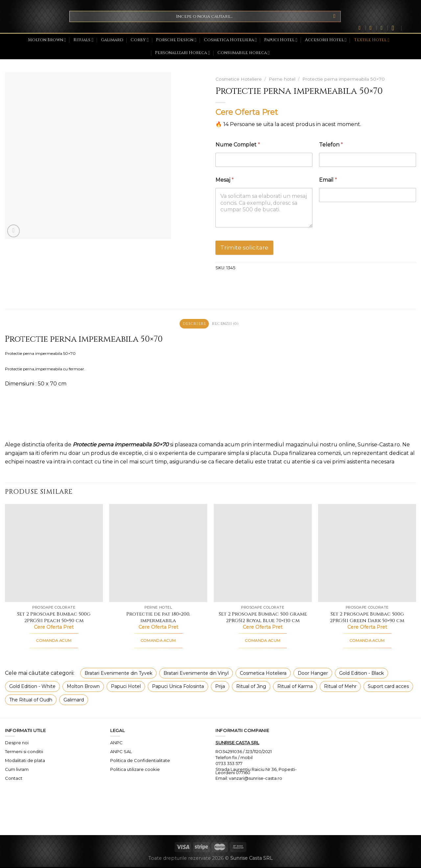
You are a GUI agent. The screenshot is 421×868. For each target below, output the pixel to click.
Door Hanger (313, 674)
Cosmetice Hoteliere (239, 79)
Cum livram (17, 770)
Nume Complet (238, 145)
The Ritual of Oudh (31, 700)
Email (328, 180)
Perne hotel (282, 79)
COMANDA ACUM (54, 642)
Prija (220, 687)
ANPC (116, 744)
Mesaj (225, 180)
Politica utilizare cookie (135, 770)
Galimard (112, 40)
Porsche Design (176, 40)
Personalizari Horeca (182, 53)
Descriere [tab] (193, 324)
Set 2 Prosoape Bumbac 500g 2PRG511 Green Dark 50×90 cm (367, 618)
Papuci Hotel (281, 40)
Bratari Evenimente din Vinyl (196, 674)
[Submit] (334, 16)
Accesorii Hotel (326, 40)
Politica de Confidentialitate (140, 761)
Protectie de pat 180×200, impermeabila (158, 618)
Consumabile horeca (244, 53)
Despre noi (17, 744)
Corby (140, 40)
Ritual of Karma (295, 687)
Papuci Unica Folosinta (178, 687)
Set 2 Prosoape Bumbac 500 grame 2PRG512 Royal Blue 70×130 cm (263, 618)
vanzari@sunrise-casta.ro (256, 779)
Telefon (331, 145)
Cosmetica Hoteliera (230, 40)
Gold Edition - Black (361, 674)
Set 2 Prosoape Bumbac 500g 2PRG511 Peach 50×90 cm (54, 618)
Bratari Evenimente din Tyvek (118, 674)
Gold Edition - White (32, 687)
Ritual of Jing (251, 687)
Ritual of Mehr (340, 687)
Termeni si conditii (24, 752)
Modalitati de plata (25, 761)
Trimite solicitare (244, 248)
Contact (14, 779)
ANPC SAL (121, 752)
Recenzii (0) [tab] (226, 324)
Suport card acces (388, 687)
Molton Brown (47, 40)
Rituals (83, 40)
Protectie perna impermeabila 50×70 (344, 79)
